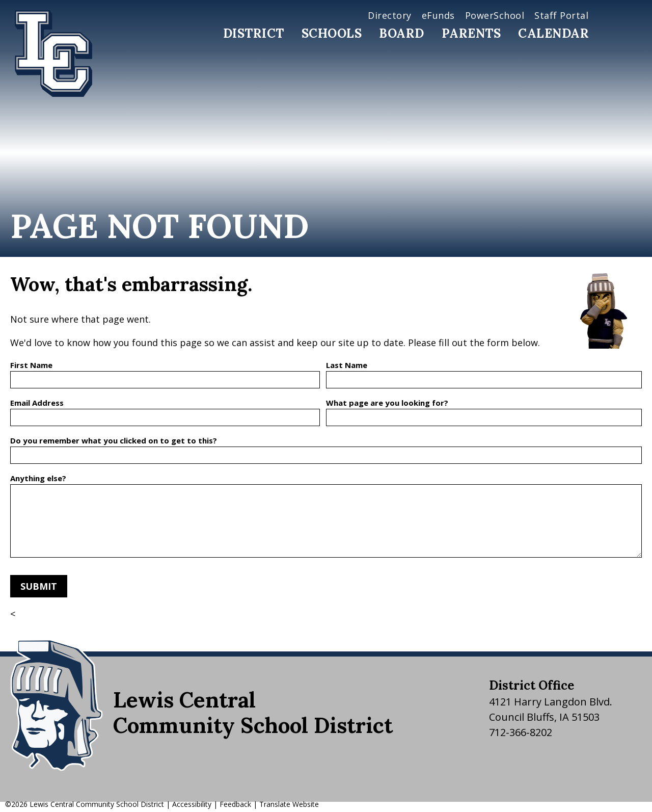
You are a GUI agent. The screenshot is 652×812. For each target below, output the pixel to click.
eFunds (438, 15)
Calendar (553, 33)
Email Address (37, 403)
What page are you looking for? (387, 403)
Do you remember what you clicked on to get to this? (114, 440)
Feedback (235, 804)
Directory (390, 15)
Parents (471, 33)
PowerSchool (495, 15)
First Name (31, 365)
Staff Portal (561, 15)
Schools (332, 33)
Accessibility (192, 804)
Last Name (347, 365)
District (254, 33)
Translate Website (289, 804)
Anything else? (38, 478)
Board (402, 33)
